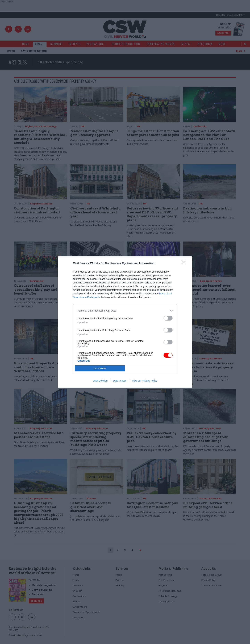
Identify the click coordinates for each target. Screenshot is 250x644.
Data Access (120, 381)
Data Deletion (100, 381)
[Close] (185, 264)
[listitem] (125, 311)
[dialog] (125, 322)
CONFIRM (100, 368)
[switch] (168, 318)
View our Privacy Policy (145, 381)
